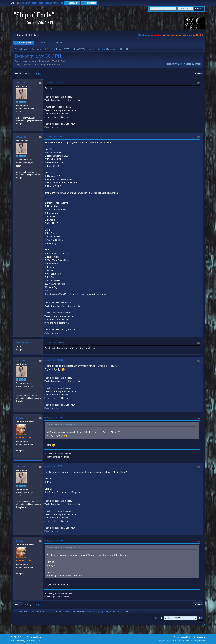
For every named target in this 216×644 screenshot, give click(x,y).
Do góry (18, 605)
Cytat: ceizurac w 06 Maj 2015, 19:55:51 (68, 547)
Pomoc (177, 637)
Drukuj (198, 74)
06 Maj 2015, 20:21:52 (54, 541)
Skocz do (159, 618)
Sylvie (99, 49)
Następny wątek (193, 64)
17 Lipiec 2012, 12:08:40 (55, 136)
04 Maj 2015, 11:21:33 (54, 360)
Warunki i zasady (188, 637)
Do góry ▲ (201, 637)
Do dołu (18, 74)
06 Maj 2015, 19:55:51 (54, 466)
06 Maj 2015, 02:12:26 (54, 418)
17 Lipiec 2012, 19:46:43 (55, 342)
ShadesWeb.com (34, 640)
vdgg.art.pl (156, 35)
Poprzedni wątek (173, 64)
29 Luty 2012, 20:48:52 (54, 82)
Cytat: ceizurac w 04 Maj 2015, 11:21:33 (68, 424)
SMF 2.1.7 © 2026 (18, 637)
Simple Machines (34, 637)
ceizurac (21, 82)
